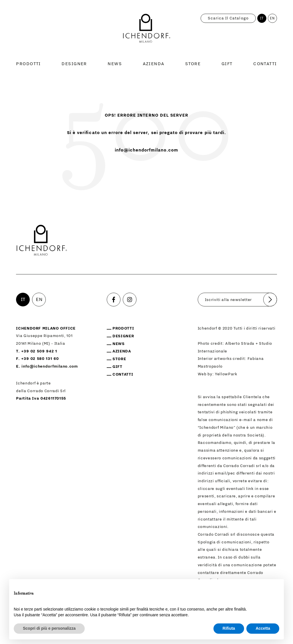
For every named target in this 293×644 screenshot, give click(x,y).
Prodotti (28, 64)
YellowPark (226, 374)
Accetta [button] (263, 628)
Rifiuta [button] (229, 628)
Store (193, 64)
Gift (227, 64)
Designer (74, 64)
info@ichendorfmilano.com (147, 150)
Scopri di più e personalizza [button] (49, 628)
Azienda (154, 64)
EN (272, 18)
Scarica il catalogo (228, 18)
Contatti (265, 64)
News (115, 64)
